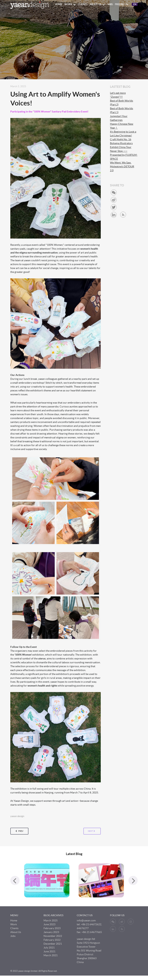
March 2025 (51, 920)
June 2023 (49, 924)
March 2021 (51, 955)
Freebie (119, 4)
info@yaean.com (86, 920)
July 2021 (49, 948)
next (91, 831)
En (135, 4)
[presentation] (15, 880)
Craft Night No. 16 (121, 139)
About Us (97, 4)
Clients (83, 4)
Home (59, 4)
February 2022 (52, 940)
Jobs (110, 4)
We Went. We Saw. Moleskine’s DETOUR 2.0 (122, 166)
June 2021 (49, 951)
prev (19, 831)
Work (70, 4)
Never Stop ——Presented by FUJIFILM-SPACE (124, 155)
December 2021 (53, 944)
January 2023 (51, 932)
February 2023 (52, 928)
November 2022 (53, 936)
